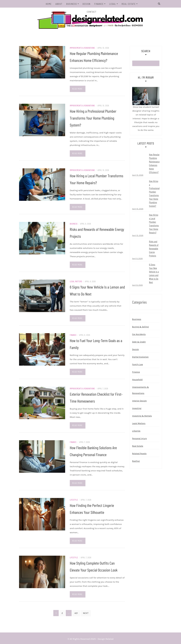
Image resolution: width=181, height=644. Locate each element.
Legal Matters (76, 281)
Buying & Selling (140, 327)
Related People (139, 454)
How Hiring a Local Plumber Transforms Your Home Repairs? (154, 224)
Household (137, 380)
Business (72, 4)
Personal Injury (140, 439)
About (59, 4)
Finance (99, 4)
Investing (137, 408)
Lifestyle (74, 500)
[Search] (158, 4)
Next (86, 613)
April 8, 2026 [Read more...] (137, 285)
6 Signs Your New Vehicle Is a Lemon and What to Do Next (154, 274)
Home (49, 4)
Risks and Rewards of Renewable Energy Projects (154, 249)
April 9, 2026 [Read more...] (137, 259)
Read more (77, 89)
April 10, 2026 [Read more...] (138, 175)
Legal (113, 4)
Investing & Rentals (142, 416)
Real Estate (129, 4)
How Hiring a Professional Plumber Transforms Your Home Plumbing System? (93, 118)
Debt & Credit (139, 342)
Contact (92, 12)
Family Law (138, 365)
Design (87, 4)
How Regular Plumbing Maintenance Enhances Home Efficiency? (154, 164)
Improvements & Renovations (82, 48)
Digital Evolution (140, 357)
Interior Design (139, 401)
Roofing (136, 461)
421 (76, 613)
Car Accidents (139, 334)
